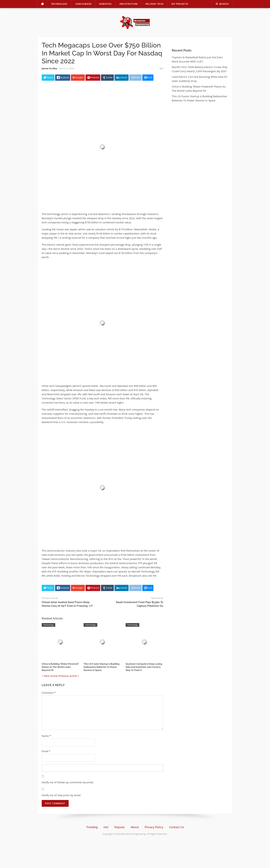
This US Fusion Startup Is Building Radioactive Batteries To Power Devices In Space (101, 667)
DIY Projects (180, 4)
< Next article (50, 676)
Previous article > (69, 676)
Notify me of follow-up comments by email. (68, 782)
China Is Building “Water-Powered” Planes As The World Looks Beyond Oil (60, 667)
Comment (49, 693)
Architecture (129, 4)
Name (46, 736)
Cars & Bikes (83, 4)
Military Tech (154, 4)
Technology (59, 4)
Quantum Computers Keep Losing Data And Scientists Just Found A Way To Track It (144, 667)
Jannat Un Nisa (49, 68)
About (135, 827)
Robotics (105, 4)
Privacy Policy (154, 827)
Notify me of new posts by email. (62, 795)
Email (46, 751)
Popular (120, 827)
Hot (106, 827)
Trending (92, 827)
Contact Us (177, 827)
